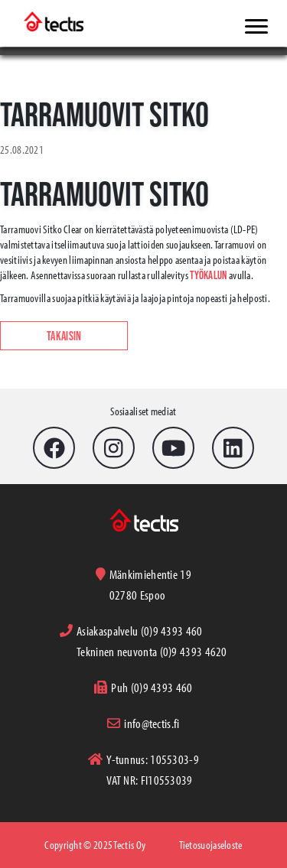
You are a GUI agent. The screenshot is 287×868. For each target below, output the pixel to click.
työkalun (208, 275)
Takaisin (64, 336)
